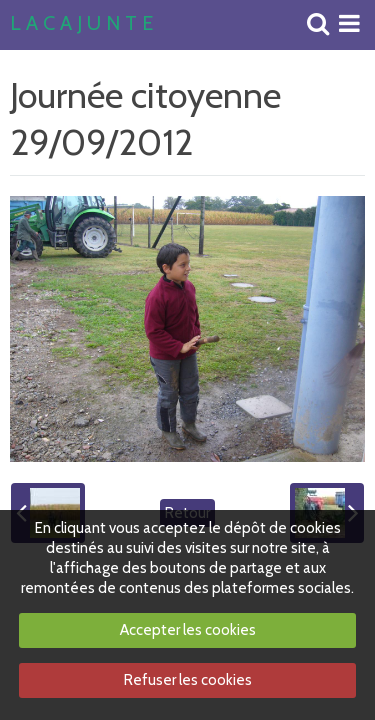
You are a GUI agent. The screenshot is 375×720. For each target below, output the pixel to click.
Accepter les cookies (188, 630)
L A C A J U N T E (81, 24)
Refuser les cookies (188, 680)
